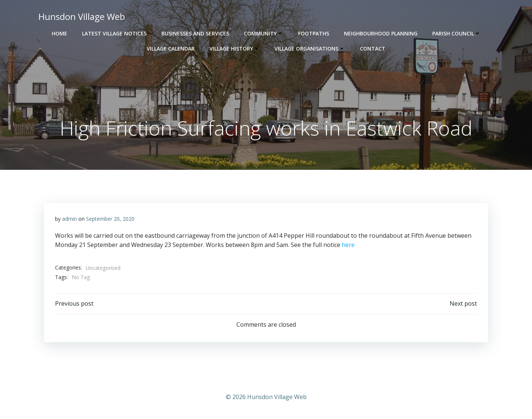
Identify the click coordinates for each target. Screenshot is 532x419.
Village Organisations (310, 49)
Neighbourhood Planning (381, 33)
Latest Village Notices (114, 33)
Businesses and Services (195, 33)
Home (59, 33)
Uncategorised (103, 268)
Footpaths (314, 33)
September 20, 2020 (110, 219)
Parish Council (456, 33)
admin (69, 219)
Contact (373, 49)
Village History (235, 49)
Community (264, 33)
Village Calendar (171, 49)
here (348, 245)
